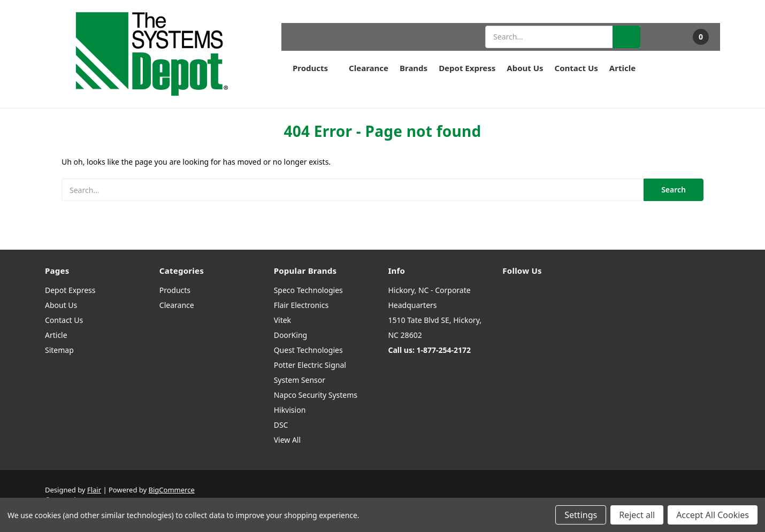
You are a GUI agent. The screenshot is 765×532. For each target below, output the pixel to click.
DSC (281, 425)
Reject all (637, 515)
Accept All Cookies (713, 515)
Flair (94, 490)
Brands (414, 68)
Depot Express (467, 68)
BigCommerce (172, 490)
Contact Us (576, 68)
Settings (581, 515)
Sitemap (59, 350)
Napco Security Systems (316, 395)
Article (622, 68)
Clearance (369, 68)
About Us (525, 68)
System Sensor (300, 380)
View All (287, 440)
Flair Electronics (301, 305)
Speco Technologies (308, 290)
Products (315, 68)
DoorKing (290, 335)
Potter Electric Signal (310, 365)
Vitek (282, 320)
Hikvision (290, 410)
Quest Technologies (308, 350)
